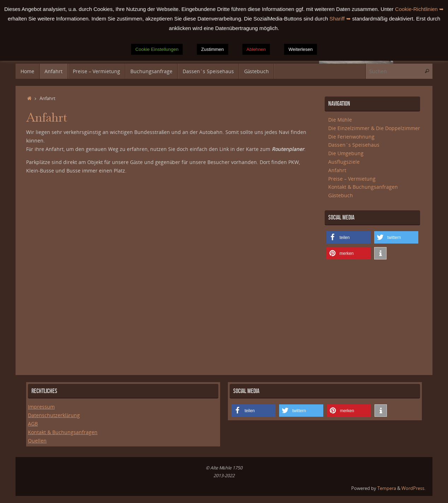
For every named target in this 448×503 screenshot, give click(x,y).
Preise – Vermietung (352, 179)
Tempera (387, 488)
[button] (349, 237)
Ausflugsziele (344, 162)
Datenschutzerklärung (54, 415)
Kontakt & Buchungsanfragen (363, 187)
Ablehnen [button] (256, 49)
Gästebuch (341, 195)
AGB (33, 424)
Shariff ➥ (340, 19)
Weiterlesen (300, 49)
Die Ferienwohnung (351, 137)
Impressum (41, 407)
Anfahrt (337, 170)
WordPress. (413, 488)
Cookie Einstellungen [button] (157, 49)
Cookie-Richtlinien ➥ (419, 9)
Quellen (37, 441)
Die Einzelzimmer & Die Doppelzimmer (374, 128)
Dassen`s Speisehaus (354, 145)
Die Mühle (340, 120)
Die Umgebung (346, 153)
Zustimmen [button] (212, 49)
